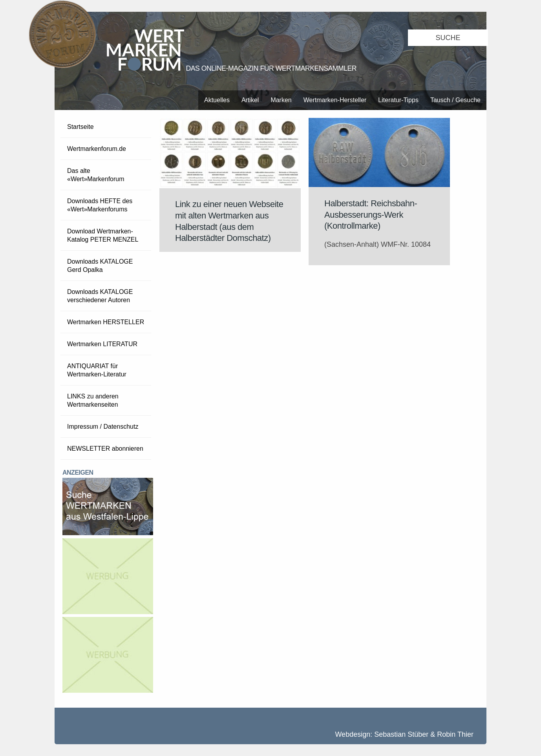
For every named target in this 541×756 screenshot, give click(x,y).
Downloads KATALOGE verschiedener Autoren (100, 296)
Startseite (80, 127)
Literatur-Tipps (398, 100)
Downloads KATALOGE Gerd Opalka (100, 266)
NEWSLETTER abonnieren (105, 449)
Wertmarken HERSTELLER (106, 322)
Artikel (250, 100)
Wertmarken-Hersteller (335, 100)
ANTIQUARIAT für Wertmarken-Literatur (97, 370)
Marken (281, 100)
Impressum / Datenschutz (103, 427)
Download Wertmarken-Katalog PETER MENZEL (103, 235)
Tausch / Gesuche (455, 100)
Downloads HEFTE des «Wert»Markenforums (100, 205)
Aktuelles (217, 100)
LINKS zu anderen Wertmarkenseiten (93, 400)
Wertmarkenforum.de (97, 149)
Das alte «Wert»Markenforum (96, 175)
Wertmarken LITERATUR (102, 344)
